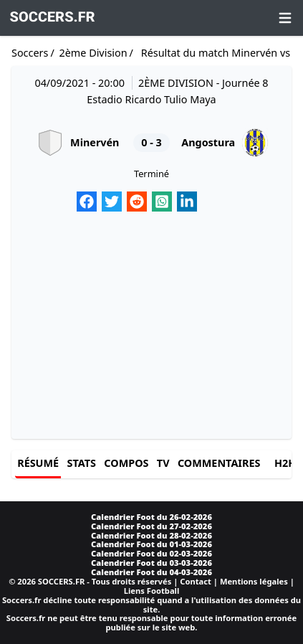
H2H (285, 463)
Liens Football (152, 591)
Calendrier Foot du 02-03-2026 (151, 553)
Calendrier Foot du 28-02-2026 (151, 535)
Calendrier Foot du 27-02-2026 (151, 526)
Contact (196, 581)
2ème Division (93, 53)
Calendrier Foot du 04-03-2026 (151, 572)
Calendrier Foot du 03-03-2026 (151, 563)
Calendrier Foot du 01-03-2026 (151, 544)
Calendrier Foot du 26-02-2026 (151, 517)
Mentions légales (254, 581)
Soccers (30, 53)
